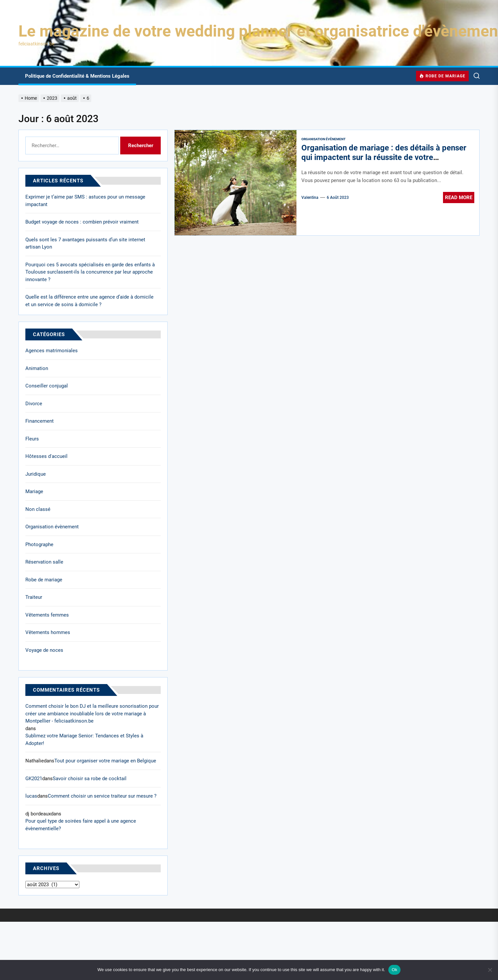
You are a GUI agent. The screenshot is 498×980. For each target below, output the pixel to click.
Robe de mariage (44, 580)
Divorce (34, 404)
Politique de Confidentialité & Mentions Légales (77, 76)
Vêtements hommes (48, 632)
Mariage (34, 491)
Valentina (310, 198)
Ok (394, 970)
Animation (37, 368)
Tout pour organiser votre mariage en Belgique (105, 761)
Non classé (38, 509)
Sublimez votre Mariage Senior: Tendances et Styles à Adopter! (84, 740)
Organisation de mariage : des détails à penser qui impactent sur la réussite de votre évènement (384, 157)
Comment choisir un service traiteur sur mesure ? (102, 796)
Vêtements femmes (47, 615)
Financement (40, 421)
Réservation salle (44, 562)
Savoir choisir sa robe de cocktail (90, 779)
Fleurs (32, 439)
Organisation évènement (323, 139)
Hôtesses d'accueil (46, 456)
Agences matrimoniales (52, 351)
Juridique (36, 474)
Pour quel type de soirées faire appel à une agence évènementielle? (81, 825)
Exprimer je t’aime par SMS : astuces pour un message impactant (85, 201)
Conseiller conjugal (47, 386)
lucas (31, 796)
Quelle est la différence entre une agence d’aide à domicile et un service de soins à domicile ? (89, 301)
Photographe (39, 544)
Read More (459, 198)
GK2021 (34, 779)
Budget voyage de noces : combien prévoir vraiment (82, 222)
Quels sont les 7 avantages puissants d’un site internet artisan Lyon (85, 243)
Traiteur (34, 597)
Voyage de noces (44, 650)
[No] (490, 970)
